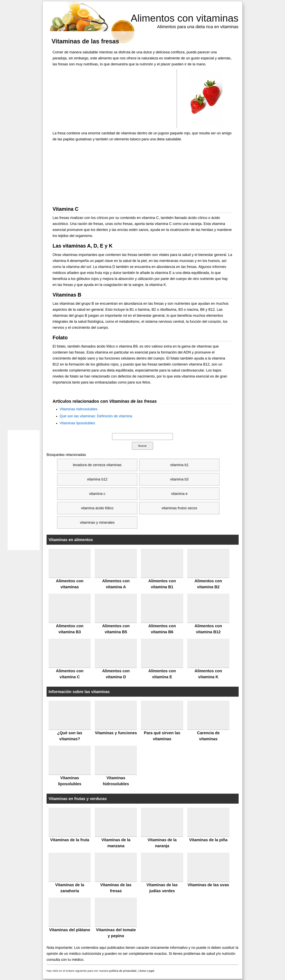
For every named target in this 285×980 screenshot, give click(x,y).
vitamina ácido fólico (97, 508)
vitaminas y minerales (97, 522)
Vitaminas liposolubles (77, 423)
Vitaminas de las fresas (85, 41)
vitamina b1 (179, 465)
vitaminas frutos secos (179, 508)
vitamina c (97, 494)
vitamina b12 (97, 479)
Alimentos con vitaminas (185, 18)
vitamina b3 (179, 479)
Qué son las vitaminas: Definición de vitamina (96, 416)
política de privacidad (123, 971)
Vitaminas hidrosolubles (79, 409)
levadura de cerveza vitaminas (97, 465)
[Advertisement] (115, 98)
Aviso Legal (147, 971)
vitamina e (179, 494)
